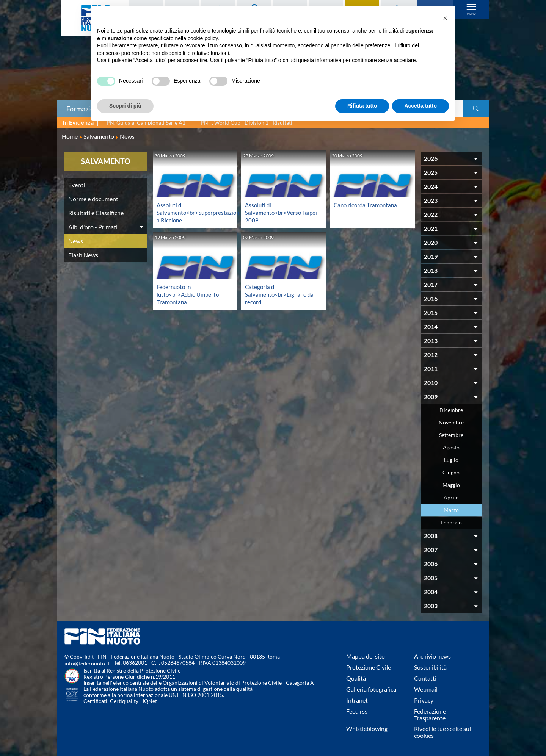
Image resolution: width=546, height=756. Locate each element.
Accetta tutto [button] (420, 106)
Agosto (451, 447)
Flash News (83, 255)
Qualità (356, 678)
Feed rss (357, 711)
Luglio (451, 460)
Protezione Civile (369, 667)
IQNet (150, 701)
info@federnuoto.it (87, 663)
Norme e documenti (94, 199)
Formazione (84, 109)
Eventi (77, 185)
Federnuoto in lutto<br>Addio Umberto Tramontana (190, 294)
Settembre (451, 435)
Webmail (426, 689)
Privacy (424, 700)
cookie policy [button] (203, 38)
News (76, 241)
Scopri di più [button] (125, 106)
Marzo (451, 510)
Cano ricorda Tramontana (367, 205)
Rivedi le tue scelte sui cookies (442, 732)
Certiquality (124, 701)
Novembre (451, 422)
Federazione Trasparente (430, 715)
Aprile (451, 497)
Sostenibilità (430, 667)
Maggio (451, 485)
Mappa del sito (366, 656)
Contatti (425, 678)
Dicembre (451, 410)
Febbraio (451, 522)
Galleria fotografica (371, 689)
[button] (445, 18)
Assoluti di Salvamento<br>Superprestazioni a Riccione (200, 212)
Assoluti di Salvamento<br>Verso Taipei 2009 (274, 212)
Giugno (451, 472)
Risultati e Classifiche (96, 213)
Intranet (357, 700)
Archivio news (432, 656)
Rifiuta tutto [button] (362, 106)
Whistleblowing (367, 729)
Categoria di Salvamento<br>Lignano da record (281, 294)
